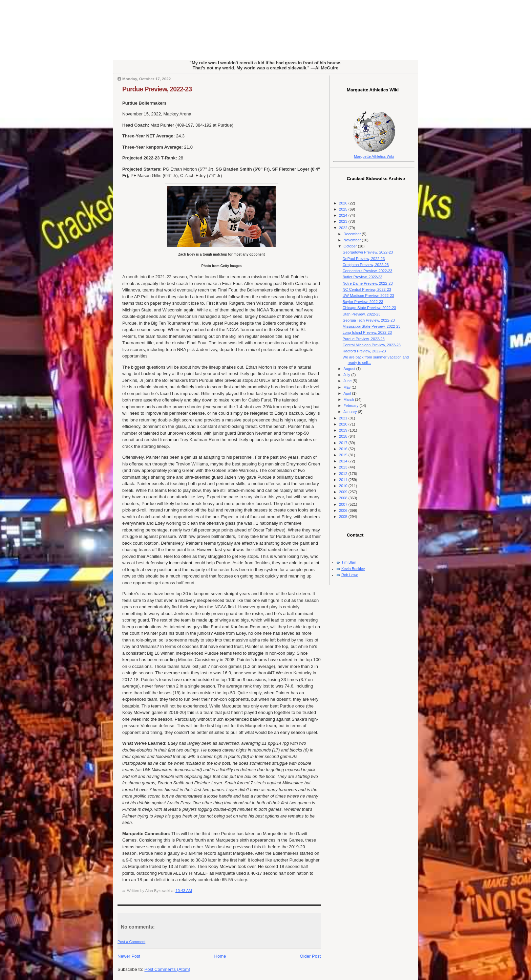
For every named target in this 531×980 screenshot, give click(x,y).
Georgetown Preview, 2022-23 (368, 252)
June (348, 381)
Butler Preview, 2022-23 (363, 277)
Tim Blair (349, 562)
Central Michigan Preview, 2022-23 (372, 345)
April (348, 393)
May (347, 387)
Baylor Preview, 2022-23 (363, 302)
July (347, 375)
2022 (344, 228)
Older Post (310, 956)
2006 (344, 510)
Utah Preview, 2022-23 (362, 314)
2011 (344, 480)
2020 (344, 424)
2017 (344, 443)
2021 (344, 418)
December (353, 234)
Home (220, 956)
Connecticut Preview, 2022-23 (368, 271)
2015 (344, 455)
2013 (344, 467)
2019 (344, 430)
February (351, 406)
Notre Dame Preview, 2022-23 (368, 283)
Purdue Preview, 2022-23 (157, 89)
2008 (344, 498)
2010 (344, 486)
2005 (344, 517)
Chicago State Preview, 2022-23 (369, 308)
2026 (344, 203)
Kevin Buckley (353, 569)
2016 (344, 449)
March (349, 399)
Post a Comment (131, 942)
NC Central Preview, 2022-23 (367, 289)
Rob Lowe (350, 575)
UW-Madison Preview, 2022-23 (368, 296)
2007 (344, 504)
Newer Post (129, 956)
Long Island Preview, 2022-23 (367, 332)
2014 (344, 461)
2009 (344, 492)
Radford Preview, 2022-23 (364, 351)
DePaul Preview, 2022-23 (364, 259)
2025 (344, 209)
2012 (344, 474)
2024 (344, 215)
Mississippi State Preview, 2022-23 (372, 326)
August (350, 369)
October (351, 246)
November (353, 240)
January (351, 412)
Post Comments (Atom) (167, 969)
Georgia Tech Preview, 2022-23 (369, 320)
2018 (344, 436)
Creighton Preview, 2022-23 (366, 265)
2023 (344, 221)
